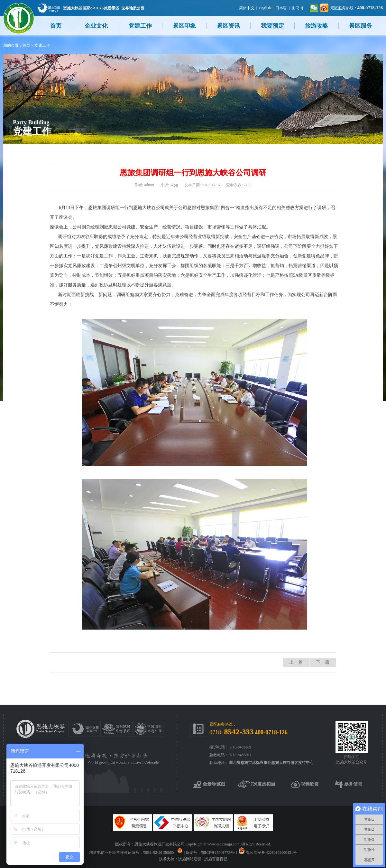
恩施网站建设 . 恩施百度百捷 (203, 859)
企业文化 (96, 26)
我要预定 (272, 26)
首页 (56, 26)
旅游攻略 (317, 26)
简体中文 (247, 8)
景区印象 (184, 26)
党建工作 (140, 26)
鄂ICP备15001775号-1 (219, 853)
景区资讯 (228, 26)
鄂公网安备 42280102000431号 (271, 853)
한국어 (298, 8)
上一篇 (296, 662)
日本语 (281, 8)
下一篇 (323, 662)
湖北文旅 (49, 8)
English (265, 8)
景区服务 (361, 26)
